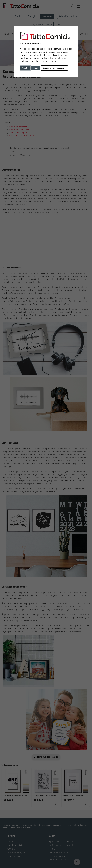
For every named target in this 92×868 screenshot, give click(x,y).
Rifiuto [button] (36, 68)
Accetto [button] (25, 68)
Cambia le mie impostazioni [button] (54, 68)
